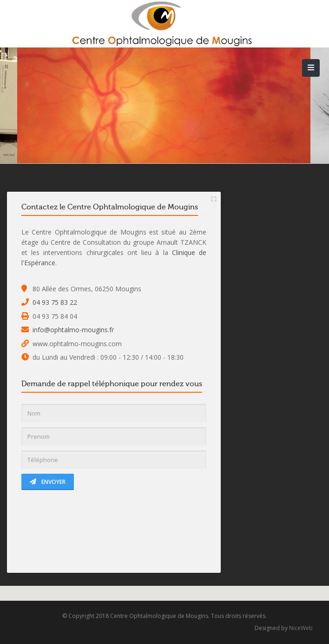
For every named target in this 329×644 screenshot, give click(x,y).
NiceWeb (301, 628)
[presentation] (92, 531)
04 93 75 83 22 (55, 302)
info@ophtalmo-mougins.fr (73, 330)
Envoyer (48, 482)
